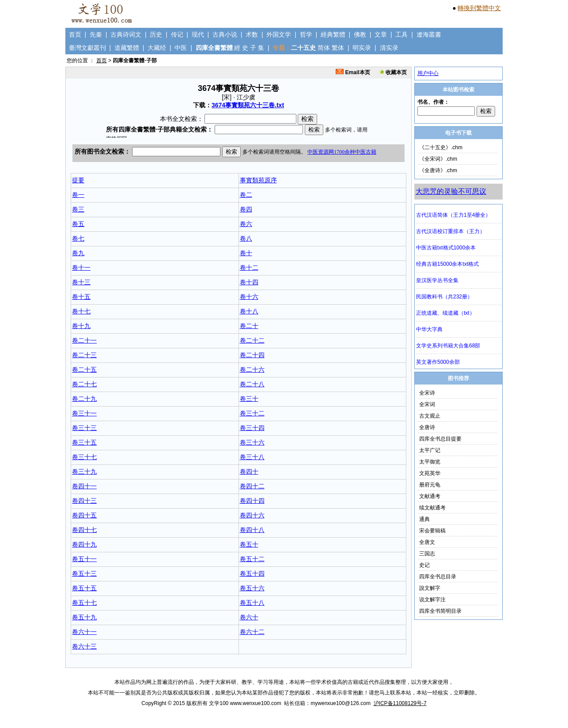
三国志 (427, 554)
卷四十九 (84, 544)
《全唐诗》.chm (438, 170)
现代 (198, 34)
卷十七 (81, 311)
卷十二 (249, 268)
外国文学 (279, 34)
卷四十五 (84, 515)
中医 (181, 48)
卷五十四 (252, 573)
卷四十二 (252, 486)
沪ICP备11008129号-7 (400, 703)
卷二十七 (84, 384)
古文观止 (430, 416)
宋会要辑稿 (432, 531)
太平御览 (430, 462)
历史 (156, 34)
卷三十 (249, 399)
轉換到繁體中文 (479, 8)
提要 (78, 180)
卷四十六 (252, 515)
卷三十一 (84, 413)
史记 (424, 565)
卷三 (78, 209)
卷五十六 (252, 588)
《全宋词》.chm (438, 159)
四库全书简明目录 (440, 611)
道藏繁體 (127, 48)
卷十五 (81, 297)
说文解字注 (432, 600)
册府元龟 (430, 485)
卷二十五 (84, 370)
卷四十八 (252, 530)
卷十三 (81, 282)
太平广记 (430, 450)
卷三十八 (252, 457)
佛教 (360, 34)
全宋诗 (427, 393)
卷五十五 (84, 588)
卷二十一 (84, 340)
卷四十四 (252, 501)
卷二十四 (252, 355)
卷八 (246, 238)
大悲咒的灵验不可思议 (451, 191)
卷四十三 (84, 501)
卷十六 (249, 297)
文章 (381, 34)
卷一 (78, 195)
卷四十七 (84, 530)
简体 (324, 48)
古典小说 (225, 34)
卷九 (78, 253)
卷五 (78, 224)
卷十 (246, 253)
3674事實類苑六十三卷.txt (248, 105)
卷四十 (249, 472)
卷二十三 (84, 355)
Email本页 (353, 72)
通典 (424, 519)
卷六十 (249, 617)
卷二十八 (252, 384)
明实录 (362, 48)
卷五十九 (84, 617)
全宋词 (427, 404)
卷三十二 (252, 413)
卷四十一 (84, 486)
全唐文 (427, 542)
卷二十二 (252, 340)
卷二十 (249, 326)
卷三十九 (84, 472)
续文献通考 (432, 508)
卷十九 (81, 326)
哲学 (306, 34)
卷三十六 (252, 442)
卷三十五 (84, 442)
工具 (401, 34)
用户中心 (428, 73)
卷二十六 (252, 370)
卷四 (246, 209)
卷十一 (81, 268)
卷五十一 (84, 559)
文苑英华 (430, 473)
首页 (75, 34)
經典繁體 (333, 34)
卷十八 (249, 311)
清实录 (389, 48)
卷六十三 (84, 646)
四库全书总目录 (438, 577)
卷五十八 (252, 603)
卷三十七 (84, 457)
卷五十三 (84, 573)
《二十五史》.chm (441, 147)
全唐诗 (427, 427)
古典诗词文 (126, 34)
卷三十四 (252, 428)
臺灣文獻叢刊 (87, 48)
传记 (177, 34)
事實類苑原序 (258, 180)
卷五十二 (252, 559)
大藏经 (157, 48)
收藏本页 (393, 72)
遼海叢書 (429, 34)
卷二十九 (84, 399)
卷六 (246, 224)
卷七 (78, 238)
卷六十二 (252, 632)
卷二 (246, 195)
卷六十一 (84, 632)
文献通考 (430, 496)
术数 (252, 34)
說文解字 (430, 588)
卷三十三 (84, 428)
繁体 (338, 48)
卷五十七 (84, 603)
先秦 (96, 34)
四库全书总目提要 (440, 439)
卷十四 (249, 282)
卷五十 (249, 544)
